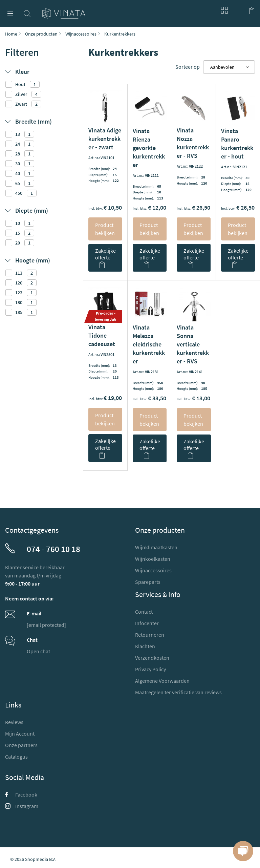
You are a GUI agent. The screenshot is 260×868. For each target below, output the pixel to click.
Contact (144, 612)
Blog (223, 10)
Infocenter (147, 623)
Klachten (145, 646)
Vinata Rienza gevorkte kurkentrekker (149, 148)
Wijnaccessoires (81, 34)
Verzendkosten (152, 658)
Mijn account (238, 10)
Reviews (14, 722)
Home (11, 34)
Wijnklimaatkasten (156, 547)
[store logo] (64, 11)
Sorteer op (188, 67)
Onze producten (41, 34)
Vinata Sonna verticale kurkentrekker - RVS (193, 344)
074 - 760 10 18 (53, 549)
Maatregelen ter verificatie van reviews (178, 692)
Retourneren (150, 635)
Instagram (22, 806)
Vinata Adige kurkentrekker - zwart (105, 139)
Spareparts (148, 582)
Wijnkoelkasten (153, 559)
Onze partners (21, 745)
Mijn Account (20, 734)
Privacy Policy (150, 669)
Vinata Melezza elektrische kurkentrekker (149, 344)
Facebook (21, 795)
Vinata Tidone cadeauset (102, 335)
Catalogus (16, 757)
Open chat (38, 651)
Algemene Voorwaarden (162, 681)
